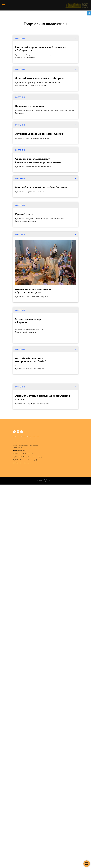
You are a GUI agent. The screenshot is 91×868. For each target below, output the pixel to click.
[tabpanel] (46, 52)
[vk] (14, 432)
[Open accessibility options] (89, 13)
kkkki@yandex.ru (21, 451)
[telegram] (18, 432)
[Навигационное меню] (4, 5)
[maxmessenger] (22, 432)
